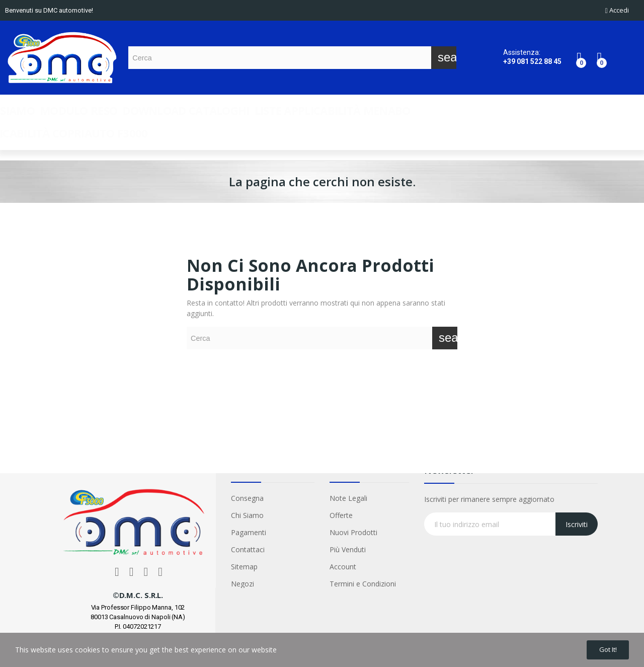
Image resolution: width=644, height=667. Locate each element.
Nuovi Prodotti (353, 532)
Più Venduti (348, 549)
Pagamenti (249, 532)
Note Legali (348, 498)
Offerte (341, 515)
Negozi (243, 584)
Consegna (247, 498)
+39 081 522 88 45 (532, 61)
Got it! (603, 648)
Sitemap (244, 567)
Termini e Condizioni (363, 584)
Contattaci (248, 549)
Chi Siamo (247, 515)
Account (343, 567)
